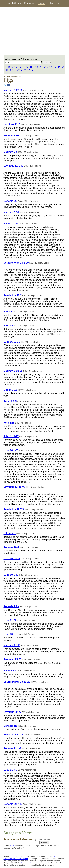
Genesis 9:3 (10, 201)
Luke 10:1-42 (11, 575)
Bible (12, 846)
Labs (50, 3)
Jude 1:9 (9, 326)
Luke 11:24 (10, 620)
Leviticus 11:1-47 (13, 166)
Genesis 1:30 (11, 136)
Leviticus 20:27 (12, 712)
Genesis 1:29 (11, 606)
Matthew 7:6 (11, 152)
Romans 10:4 (11, 547)
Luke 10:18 (10, 634)
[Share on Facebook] (8, 85)
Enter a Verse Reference (27, 839)
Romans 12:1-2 (12, 748)
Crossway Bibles (28, 863)
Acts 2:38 (9, 423)
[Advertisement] (34, 31)
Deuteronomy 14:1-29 (16, 263)
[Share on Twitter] (5, 85)
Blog (58, 3)
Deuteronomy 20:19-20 (17, 682)
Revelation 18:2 (13, 295)
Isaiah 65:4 (10, 671)
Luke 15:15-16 (12, 559)
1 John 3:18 (10, 390)
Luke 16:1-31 (11, 450)
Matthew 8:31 (11, 212)
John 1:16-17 (11, 436)
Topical (41, 3)
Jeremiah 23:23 (12, 659)
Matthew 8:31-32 (13, 371)
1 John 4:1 (10, 533)
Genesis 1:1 (10, 726)
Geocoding (30, 3)
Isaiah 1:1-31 (11, 224)
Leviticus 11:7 (12, 124)
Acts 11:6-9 (10, 401)
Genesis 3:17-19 (13, 804)
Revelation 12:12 (13, 735)
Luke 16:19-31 (12, 342)
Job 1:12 (9, 312)
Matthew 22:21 (12, 645)
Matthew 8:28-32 (13, 90)
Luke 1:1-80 (10, 770)
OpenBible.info (14, 3)
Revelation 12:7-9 (14, 509)
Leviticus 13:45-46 (14, 487)
